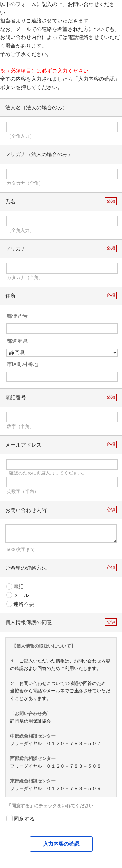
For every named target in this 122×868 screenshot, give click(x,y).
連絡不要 (20, 604)
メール (18, 595)
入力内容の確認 (61, 844)
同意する (20, 818)
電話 (15, 587)
